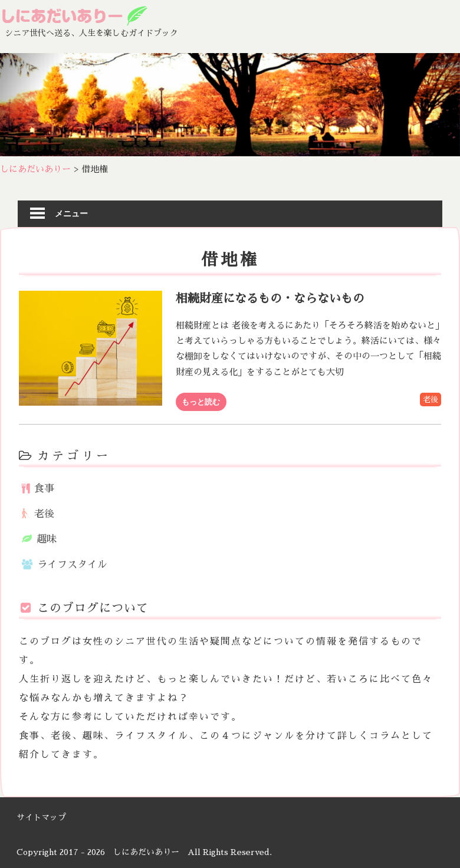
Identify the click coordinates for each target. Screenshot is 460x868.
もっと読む (201, 402)
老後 (431, 400)
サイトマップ (41, 817)
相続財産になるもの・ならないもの (270, 298)
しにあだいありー (146, 852)
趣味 (47, 539)
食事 (44, 489)
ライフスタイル (72, 565)
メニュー (71, 213)
